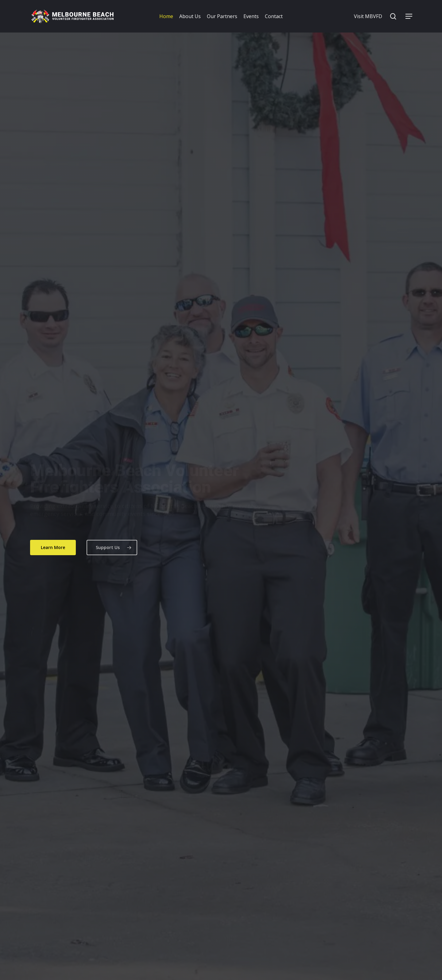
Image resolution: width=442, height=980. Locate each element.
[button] (409, 16)
